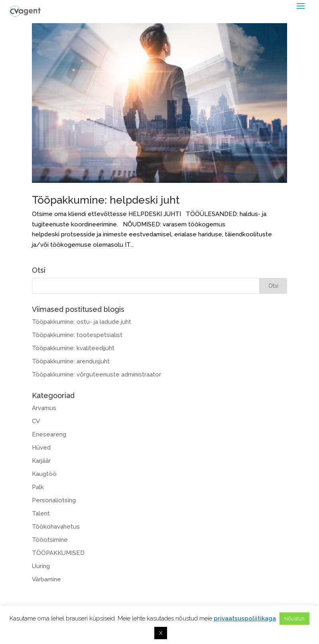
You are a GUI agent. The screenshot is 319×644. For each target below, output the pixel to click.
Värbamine (46, 579)
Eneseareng (49, 434)
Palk (38, 487)
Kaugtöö (44, 474)
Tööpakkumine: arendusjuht (71, 361)
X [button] (161, 633)
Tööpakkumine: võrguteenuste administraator (96, 375)
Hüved (41, 448)
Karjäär (41, 461)
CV (36, 421)
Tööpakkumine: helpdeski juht (106, 200)
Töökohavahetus (56, 527)
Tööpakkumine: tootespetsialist (77, 335)
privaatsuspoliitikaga (245, 618)
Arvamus (44, 408)
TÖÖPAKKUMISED (58, 553)
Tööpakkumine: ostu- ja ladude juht (82, 322)
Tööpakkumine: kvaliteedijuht (73, 348)
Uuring (41, 566)
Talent (41, 513)
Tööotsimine (50, 540)
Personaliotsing (54, 500)
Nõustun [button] (294, 619)
